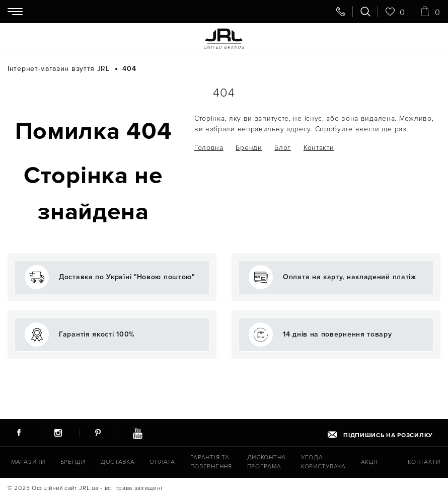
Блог (283, 148)
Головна (209, 148)
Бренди (249, 148)
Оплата (162, 462)
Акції (369, 462)
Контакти (319, 148)
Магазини (28, 462)
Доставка (118, 462)
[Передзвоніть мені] (341, 12)
